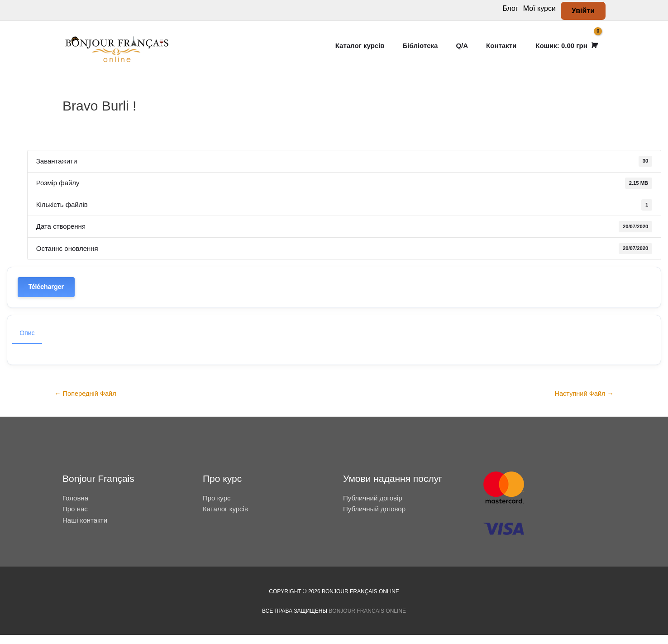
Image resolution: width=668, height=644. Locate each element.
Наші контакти (85, 529)
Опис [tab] (27, 341)
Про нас (75, 518)
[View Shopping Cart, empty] (565, 50)
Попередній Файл (86, 403)
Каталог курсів (225, 518)
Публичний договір (373, 507)
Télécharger (46, 296)
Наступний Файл (583, 403)
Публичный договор (374, 518)
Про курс (217, 507)
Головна (75, 507)
